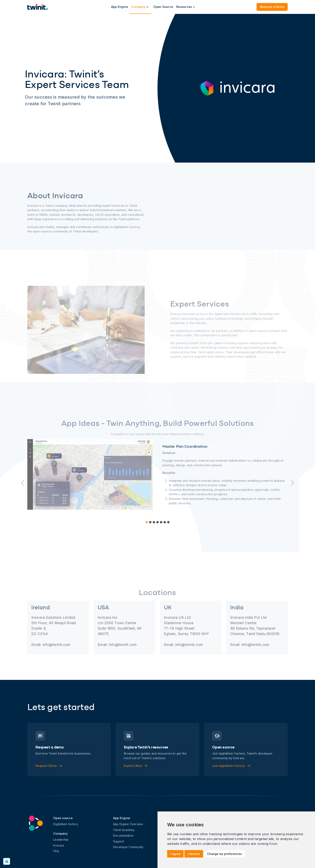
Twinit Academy (124, 830)
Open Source (163, 7)
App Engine (120, 7)
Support (119, 841)
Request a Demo (272, 7)
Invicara (59, 845)
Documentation (123, 836)
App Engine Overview (128, 824)
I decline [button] (194, 854)
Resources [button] (186, 7)
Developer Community (128, 847)
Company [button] (140, 7)
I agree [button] (175, 854)
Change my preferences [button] (224, 854)
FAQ (56, 851)
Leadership (61, 840)
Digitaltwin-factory (66, 824)
